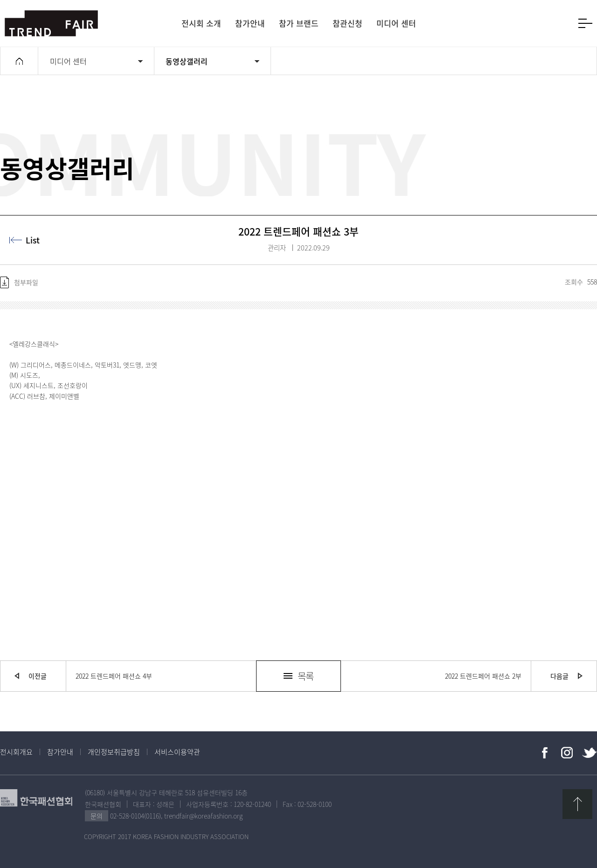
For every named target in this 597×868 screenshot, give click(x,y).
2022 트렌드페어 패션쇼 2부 (483, 676)
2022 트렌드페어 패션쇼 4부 (114, 676)
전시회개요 (16, 752)
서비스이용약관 (177, 752)
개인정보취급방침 (114, 752)
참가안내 (60, 752)
